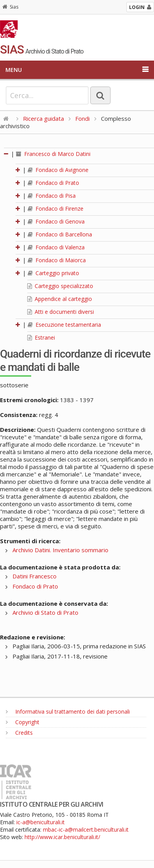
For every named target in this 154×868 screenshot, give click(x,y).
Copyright (23, 722)
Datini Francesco (35, 576)
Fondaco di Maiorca (57, 260)
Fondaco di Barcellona (60, 234)
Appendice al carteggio (60, 299)
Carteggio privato (53, 273)
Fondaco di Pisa (52, 196)
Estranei (41, 337)
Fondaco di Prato (53, 183)
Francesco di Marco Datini (53, 154)
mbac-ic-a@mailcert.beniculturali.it (86, 830)
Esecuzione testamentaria (64, 325)
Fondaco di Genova (56, 221)
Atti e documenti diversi (61, 312)
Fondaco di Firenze (56, 208)
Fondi (82, 118)
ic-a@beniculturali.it (41, 822)
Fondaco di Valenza (56, 247)
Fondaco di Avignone (58, 170)
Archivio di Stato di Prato (45, 612)
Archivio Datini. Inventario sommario (60, 550)
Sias (10, 7)
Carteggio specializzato (60, 286)
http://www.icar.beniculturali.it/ (62, 837)
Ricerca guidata (43, 118)
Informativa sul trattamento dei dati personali (68, 711)
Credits (19, 733)
